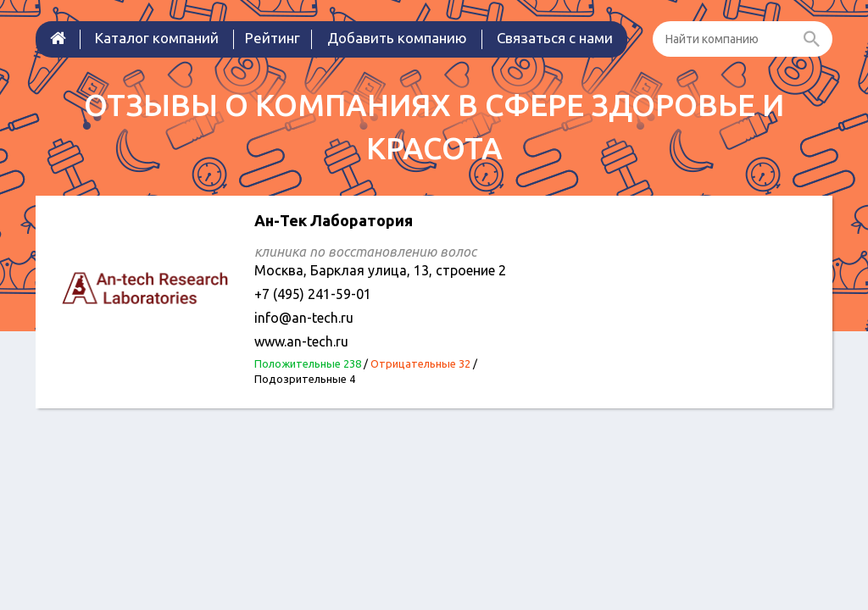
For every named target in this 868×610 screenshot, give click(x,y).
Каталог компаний (157, 38)
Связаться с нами (555, 38)
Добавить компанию (397, 38)
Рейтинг (273, 38)
